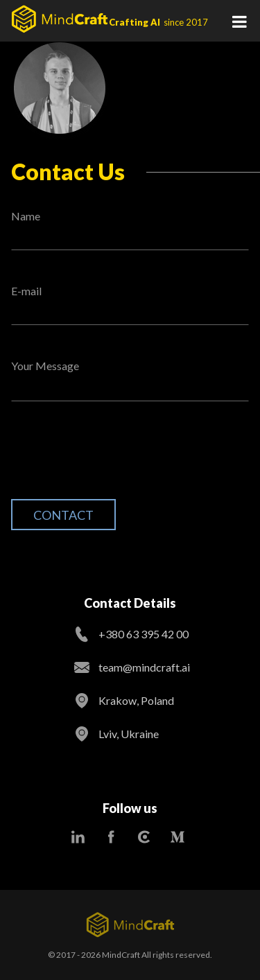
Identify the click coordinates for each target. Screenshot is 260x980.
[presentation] (116, 461)
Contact (63, 515)
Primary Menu (239, 21)
